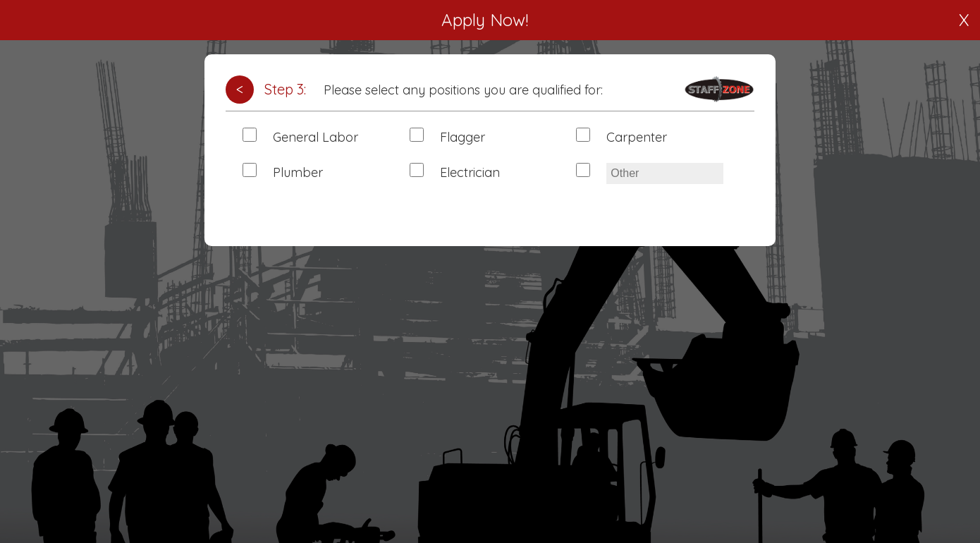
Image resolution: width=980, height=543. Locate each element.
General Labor (316, 137)
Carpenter (637, 137)
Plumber (298, 172)
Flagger (463, 137)
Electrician (470, 172)
